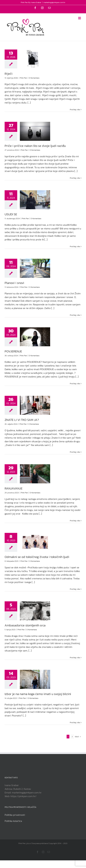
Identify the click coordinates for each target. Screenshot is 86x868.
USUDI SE (11, 214)
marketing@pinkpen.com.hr (54, 2)
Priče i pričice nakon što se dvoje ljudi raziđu (35, 146)
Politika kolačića (13, 821)
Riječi (9, 74)
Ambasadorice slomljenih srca (25, 625)
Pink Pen (24, 78)
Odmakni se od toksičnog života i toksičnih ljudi (37, 557)
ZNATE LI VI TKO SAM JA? (22, 420)
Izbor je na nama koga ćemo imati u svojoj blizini (38, 694)
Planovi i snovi (14, 283)
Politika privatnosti (15, 815)
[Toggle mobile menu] (80, 18)
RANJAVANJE (14, 488)
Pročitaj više (75, 110)
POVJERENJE (13, 351)
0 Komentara (34, 78)
